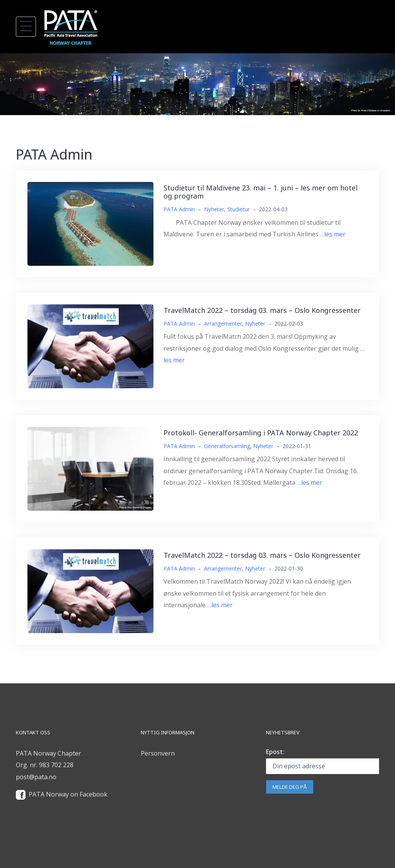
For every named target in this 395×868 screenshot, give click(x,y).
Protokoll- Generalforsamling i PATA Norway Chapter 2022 (261, 433)
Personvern (158, 753)
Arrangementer (223, 324)
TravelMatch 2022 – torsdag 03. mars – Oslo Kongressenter (262, 310)
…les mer (333, 234)
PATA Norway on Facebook (68, 794)
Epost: (275, 752)
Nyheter (214, 209)
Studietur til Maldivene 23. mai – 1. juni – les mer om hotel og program (260, 192)
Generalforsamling (227, 446)
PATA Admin (179, 209)
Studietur (238, 209)
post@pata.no (36, 777)
